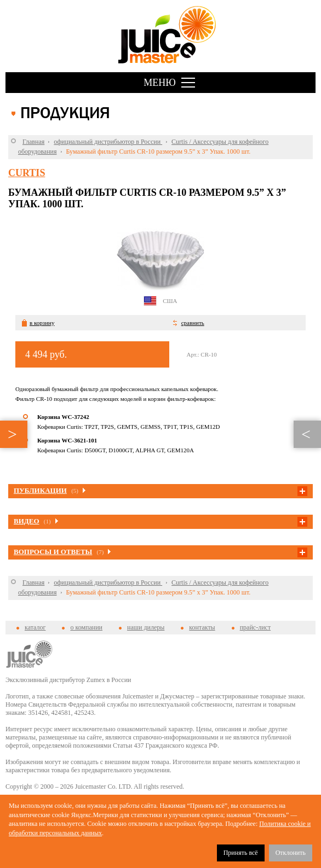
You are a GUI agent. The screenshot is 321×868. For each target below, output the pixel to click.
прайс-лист (255, 627)
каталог (35, 627)
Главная (33, 142)
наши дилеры (146, 627)
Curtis (27, 173)
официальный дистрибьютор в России (108, 142)
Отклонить (291, 853)
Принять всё (241, 853)
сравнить (193, 323)
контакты (202, 627)
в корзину (42, 323)
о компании (86, 627)
